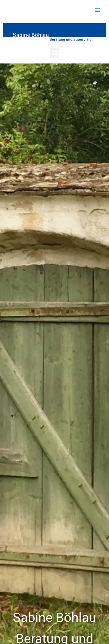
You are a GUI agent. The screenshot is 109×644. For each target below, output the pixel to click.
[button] (54, 53)
